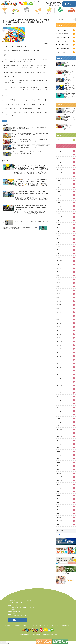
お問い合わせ (69, 4)
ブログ (30, 625)
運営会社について (65, 625)
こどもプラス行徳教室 (62, 30)
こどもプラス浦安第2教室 (63, 49)
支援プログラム (18, 625)
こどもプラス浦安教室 (62, 41)
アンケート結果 (42, 625)
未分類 (5, 121)
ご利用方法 (25, 625)
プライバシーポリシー (56, 625)
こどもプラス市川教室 (62, 45)
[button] (74, 19)
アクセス (49, 625)
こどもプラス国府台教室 (62, 37)
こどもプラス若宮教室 (62, 52)
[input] (66, 19)
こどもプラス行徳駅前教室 (63, 34)
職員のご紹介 (35, 625)
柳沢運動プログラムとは (9, 625)
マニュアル (58, 535)
